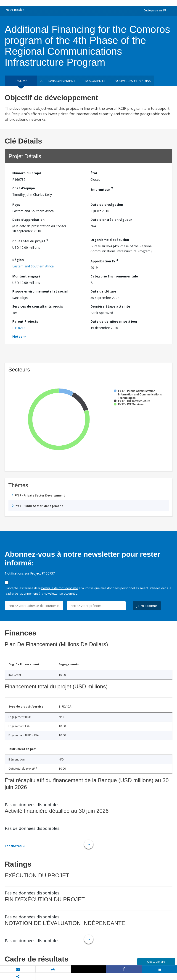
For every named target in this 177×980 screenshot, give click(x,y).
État (94, 173)
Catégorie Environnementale (114, 276)
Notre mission (15, 10)
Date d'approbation (28, 220)
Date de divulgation (107, 205)
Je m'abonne (147, 606)
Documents (95, 81)
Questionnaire (156, 962)
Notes (17, 336)
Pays (16, 205)
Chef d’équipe (24, 188)
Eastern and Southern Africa (33, 266)
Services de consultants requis (38, 306)
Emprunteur (102, 189)
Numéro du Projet (27, 173)
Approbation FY (104, 260)
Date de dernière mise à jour (114, 321)
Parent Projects (25, 321)
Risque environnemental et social (40, 291)
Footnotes (13, 846)
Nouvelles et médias (133, 81)
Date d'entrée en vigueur (111, 220)
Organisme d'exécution (110, 240)
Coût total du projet (30, 240)
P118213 (19, 328)
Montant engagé (26, 276)
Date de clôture (103, 291)
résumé (21, 81)
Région (18, 260)
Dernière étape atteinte (110, 306)
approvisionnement (58, 81)
